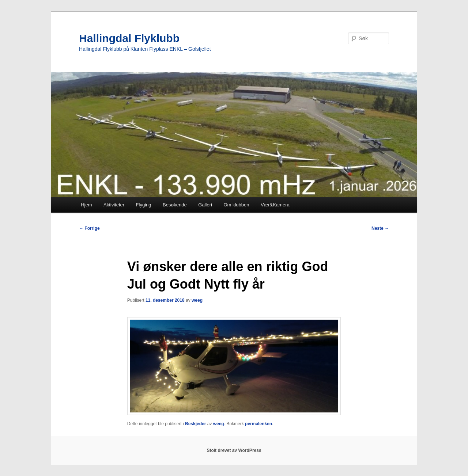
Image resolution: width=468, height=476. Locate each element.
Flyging (144, 205)
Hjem (86, 205)
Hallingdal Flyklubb (129, 38)
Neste (380, 228)
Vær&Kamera (275, 205)
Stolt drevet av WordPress (234, 450)
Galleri (205, 205)
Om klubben (236, 205)
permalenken (258, 424)
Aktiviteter (114, 205)
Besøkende (175, 205)
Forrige (89, 228)
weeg (197, 300)
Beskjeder (195, 424)
